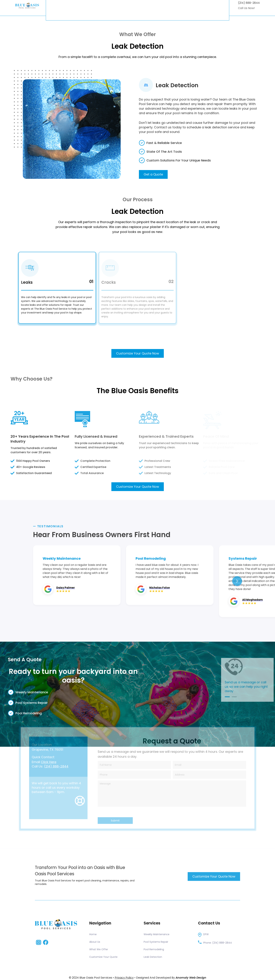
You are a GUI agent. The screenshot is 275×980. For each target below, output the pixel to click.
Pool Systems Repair (156, 942)
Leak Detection (153, 957)
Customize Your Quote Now (138, 358)
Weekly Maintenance (157, 934)
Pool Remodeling (154, 949)
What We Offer (99, 949)
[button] (237, 581)
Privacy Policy (124, 978)
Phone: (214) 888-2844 (218, 943)
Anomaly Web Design (191, 978)
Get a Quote (153, 174)
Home (93, 934)
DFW (206, 934)
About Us (95, 942)
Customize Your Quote (103, 957)
